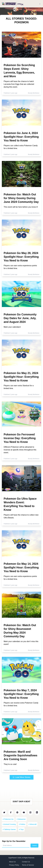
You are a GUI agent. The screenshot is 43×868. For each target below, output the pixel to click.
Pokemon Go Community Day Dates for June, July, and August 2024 (20, 318)
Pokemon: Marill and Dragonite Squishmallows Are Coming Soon (20, 755)
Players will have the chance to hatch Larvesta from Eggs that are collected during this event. (19, 84)
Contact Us (26, 862)
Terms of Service (28, 865)
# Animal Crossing (9, 824)
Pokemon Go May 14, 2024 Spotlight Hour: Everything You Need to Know (21, 567)
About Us (12, 862)
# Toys (21, 829)
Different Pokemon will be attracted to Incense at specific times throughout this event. (20, 450)
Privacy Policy (14, 865)
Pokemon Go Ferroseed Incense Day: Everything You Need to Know (20, 438)
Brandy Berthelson (34, 93)
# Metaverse (21, 819)
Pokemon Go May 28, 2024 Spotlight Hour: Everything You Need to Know (21, 257)
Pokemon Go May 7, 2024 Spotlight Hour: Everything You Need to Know (21, 694)
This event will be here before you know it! (21, 207)
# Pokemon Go (8, 819)
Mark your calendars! (12, 327)
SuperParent (13, 858)
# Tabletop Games (9, 829)
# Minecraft (33, 824)
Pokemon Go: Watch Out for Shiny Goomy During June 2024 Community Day (21, 198)
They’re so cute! (10, 764)
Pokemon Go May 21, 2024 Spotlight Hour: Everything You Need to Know (21, 377)
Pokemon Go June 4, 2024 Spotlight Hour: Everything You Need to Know (21, 137)
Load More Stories (21, 777)
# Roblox (22, 824)
